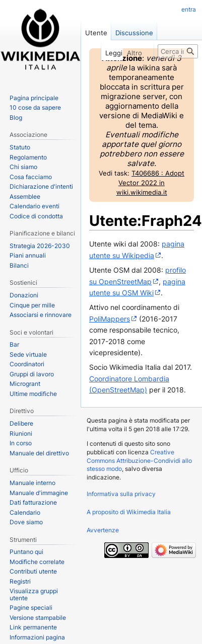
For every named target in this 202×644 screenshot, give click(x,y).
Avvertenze (103, 530)
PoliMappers (110, 319)
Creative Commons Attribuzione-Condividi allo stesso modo (139, 461)
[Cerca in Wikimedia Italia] (178, 51)
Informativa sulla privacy (121, 494)
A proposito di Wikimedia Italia (129, 512)
